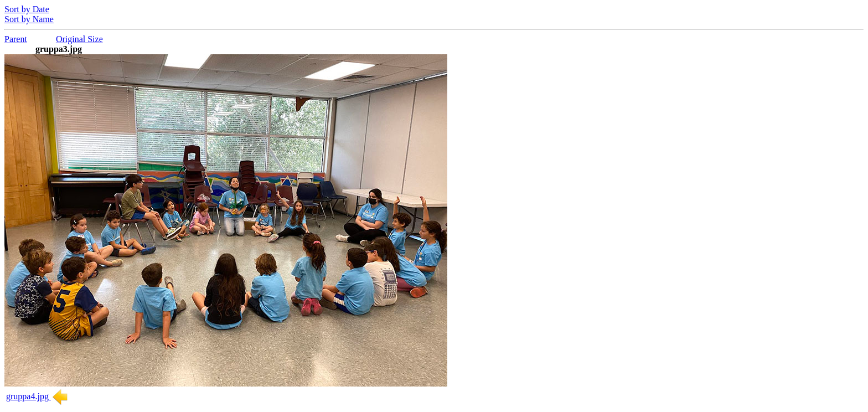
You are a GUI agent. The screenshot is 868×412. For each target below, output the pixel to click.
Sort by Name (29, 19)
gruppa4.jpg (37, 396)
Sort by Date (27, 9)
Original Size (79, 39)
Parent (16, 39)
